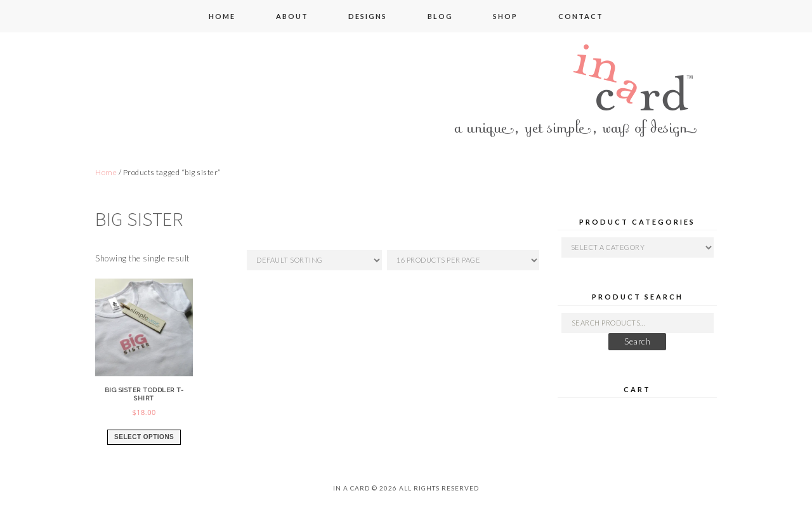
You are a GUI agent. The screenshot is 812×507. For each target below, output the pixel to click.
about (292, 16)
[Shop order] (314, 260)
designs (368, 16)
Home (106, 172)
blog (440, 16)
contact (581, 16)
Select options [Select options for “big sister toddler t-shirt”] (144, 437)
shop (505, 16)
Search (637, 341)
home (222, 16)
